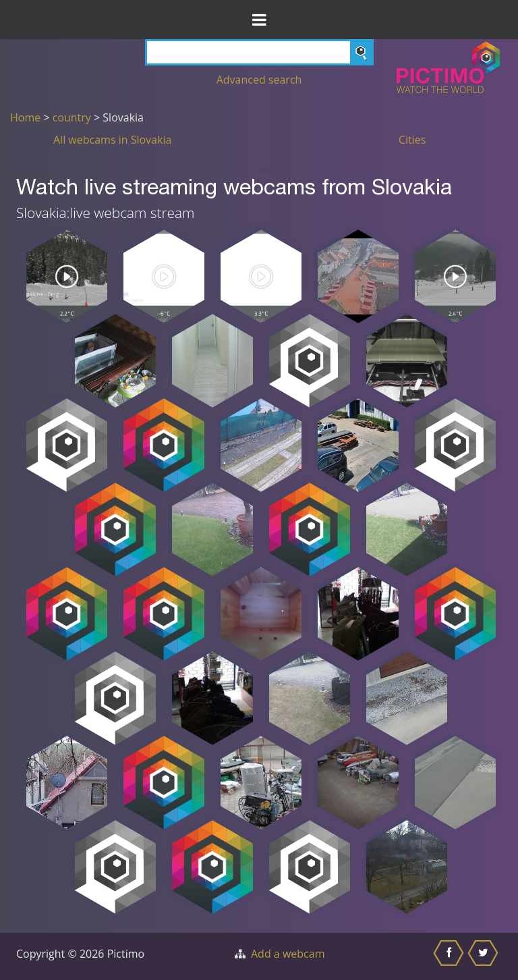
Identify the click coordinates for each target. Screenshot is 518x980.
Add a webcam (288, 954)
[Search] (259, 52)
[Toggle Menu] (259, 20)
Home (25, 117)
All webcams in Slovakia (112, 140)
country (72, 117)
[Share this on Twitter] (485, 956)
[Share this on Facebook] (450, 956)
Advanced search (259, 80)
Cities (412, 140)
